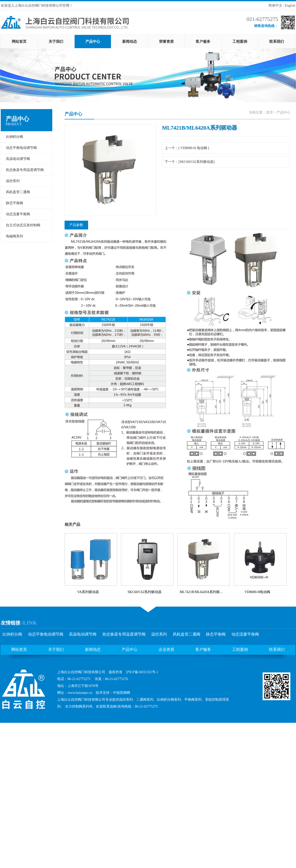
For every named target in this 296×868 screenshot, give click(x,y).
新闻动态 (130, 42)
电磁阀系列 (14, 236)
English (290, 6)
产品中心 (93, 42)
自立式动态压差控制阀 (23, 225)
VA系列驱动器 (88, 592)
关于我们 (56, 42)
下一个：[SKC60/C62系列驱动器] (190, 162)
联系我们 (277, 42)
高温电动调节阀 (18, 159)
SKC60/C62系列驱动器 (145, 592)
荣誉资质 (166, 42)
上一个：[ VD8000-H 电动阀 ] (187, 148)
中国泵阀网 (121, 693)
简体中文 (275, 6)
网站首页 (19, 42)
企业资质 (166, 649)
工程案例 (240, 42)
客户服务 (203, 42)
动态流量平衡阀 (18, 214)
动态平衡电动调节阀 (21, 148)
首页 (269, 112)
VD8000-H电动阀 (258, 592)
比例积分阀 (14, 137)
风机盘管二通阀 (18, 192)
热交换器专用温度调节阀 (25, 170)
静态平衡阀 (14, 203)
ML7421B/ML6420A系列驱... (201, 592)
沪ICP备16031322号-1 (142, 672)
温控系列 (13, 181)
